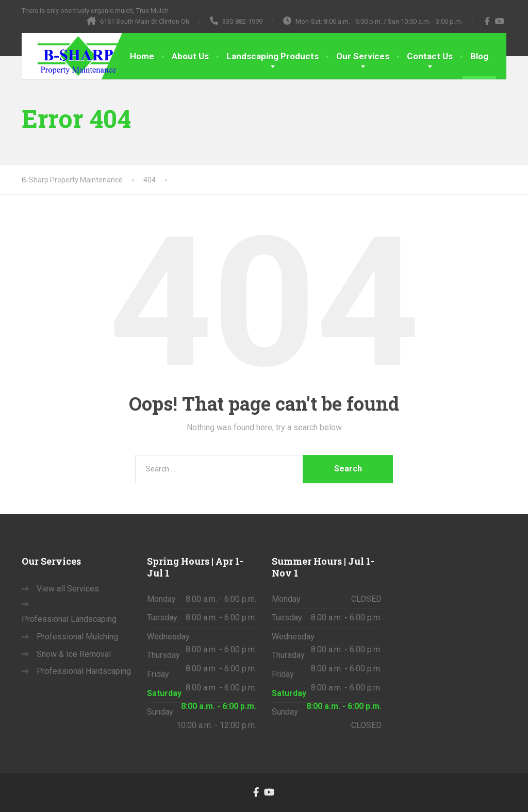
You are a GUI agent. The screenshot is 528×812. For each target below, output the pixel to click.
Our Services (363, 56)
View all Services (68, 589)
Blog (479, 56)
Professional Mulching (77, 637)
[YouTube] (500, 21)
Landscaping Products (273, 56)
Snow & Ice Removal (74, 654)
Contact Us (430, 56)
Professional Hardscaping (84, 671)
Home (142, 56)
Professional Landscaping (69, 619)
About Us (190, 56)
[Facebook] (488, 21)
